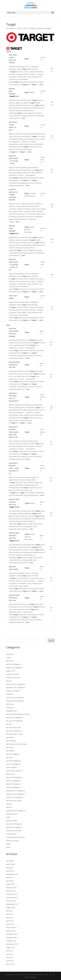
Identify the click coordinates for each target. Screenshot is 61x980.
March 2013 (10, 774)
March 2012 (10, 964)
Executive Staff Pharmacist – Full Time (14, 365)
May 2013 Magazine (13, 784)
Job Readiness (11, 741)
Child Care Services (13, 678)
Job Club (9, 724)
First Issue (10, 704)
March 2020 (10, 864)
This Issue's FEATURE (14, 831)
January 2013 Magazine (15, 718)
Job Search (10, 747)
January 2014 (11, 891)
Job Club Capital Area (14, 731)
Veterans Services (13, 841)
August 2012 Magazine (14, 668)
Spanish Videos (12, 821)
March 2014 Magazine (14, 777)
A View (9, 658)
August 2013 (11, 671)
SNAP (8, 817)
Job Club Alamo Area (14, 727)
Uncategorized (11, 834)
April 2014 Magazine (14, 664)
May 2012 (10, 957)
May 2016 (10, 868)
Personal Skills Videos (14, 801)
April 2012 (10, 961)
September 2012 (12, 944)
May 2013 (10, 918)
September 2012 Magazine (16, 811)
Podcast (9, 804)
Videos (9, 844)
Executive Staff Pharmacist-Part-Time (14, 598)
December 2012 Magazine (16, 684)
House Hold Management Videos (18, 714)
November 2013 (12, 898)
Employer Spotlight (44, 28)
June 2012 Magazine (13, 761)
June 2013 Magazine (13, 764)
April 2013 (10, 661)
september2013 (12, 814)
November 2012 (12, 937)
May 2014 (10, 878)
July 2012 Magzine (13, 754)
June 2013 (10, 914)
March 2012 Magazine (14, 771)
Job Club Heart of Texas (15, 734)
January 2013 (11, 931)
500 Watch (32, 28)
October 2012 (11, 941)
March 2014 (10, 884)
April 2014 (10, 881)
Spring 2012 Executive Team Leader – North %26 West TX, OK (14, 432)
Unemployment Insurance (16, 837)
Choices (9, 681)
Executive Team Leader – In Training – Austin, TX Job (14, 264)
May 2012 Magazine (13, 781)
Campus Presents (12, 674)
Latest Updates (12, 767)
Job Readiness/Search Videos (17, 744)
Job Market (10, 737)
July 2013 (9, 757)
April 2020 (10, 861)
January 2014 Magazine (15, 721)
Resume (9, 807)
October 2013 (11, 901)
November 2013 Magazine (16, 794)
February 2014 (11, 888)
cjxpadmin (12, 28)
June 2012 (10, 954)
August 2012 (11, 947)
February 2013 (11, 927)
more (41, 85)
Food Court (10, 707)
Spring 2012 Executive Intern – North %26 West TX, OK (14, 468)
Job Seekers (10, 751)
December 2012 (12, 934)
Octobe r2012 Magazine (15, 797)
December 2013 (12, 894)
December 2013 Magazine (16, 687)
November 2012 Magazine (16, 791)
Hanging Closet (12, 711)
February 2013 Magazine (15, 698)
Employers (10, 694)
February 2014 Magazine (15, 701)
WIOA (8, 847)
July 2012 (9, 951)
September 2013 (12, 904)
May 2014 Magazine (13, 787)
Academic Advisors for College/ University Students (13, 195)
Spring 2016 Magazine (14, 824)
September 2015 (12, 874)
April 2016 (10, 871)
